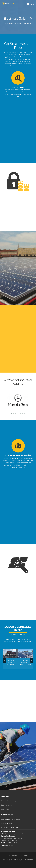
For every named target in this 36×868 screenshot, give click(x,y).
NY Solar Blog (15, 861)
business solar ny (22, 642)
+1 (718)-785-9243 (12, 841)
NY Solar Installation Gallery (10, 827)
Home (5, 859)
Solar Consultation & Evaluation (18, 459)
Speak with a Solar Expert (10, 801)
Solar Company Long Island (10, 819)
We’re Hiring (12, 859)
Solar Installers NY (7, 823)
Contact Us (25, 861)
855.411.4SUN (13, 843)
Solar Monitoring (7, 805)
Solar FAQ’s (5, 809)
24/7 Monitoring (18, 91)
